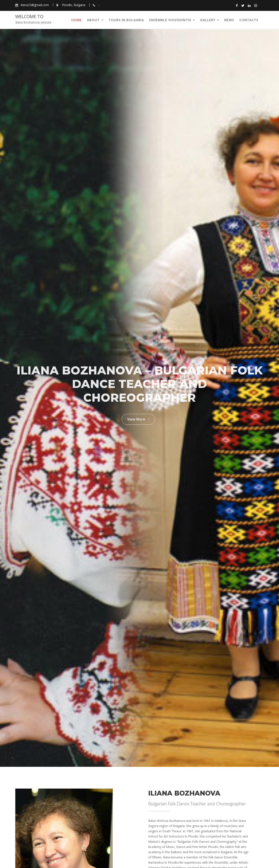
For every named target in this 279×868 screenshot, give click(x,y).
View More (138, 417)
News (229, 20)
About (93, 20)
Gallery (208, 20)
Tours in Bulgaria (126, 20)
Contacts (249, 20)
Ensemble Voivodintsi (170, 20)
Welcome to (29, 16)
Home (77, 20)
